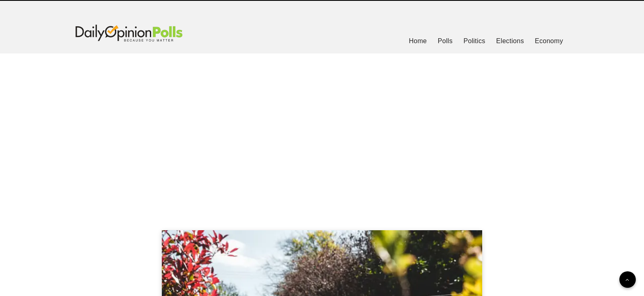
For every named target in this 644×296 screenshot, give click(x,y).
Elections (510, 41)
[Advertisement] (322, 132)
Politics (474, 41)
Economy (549, 41)
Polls (445, 41)
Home (418, 41)
